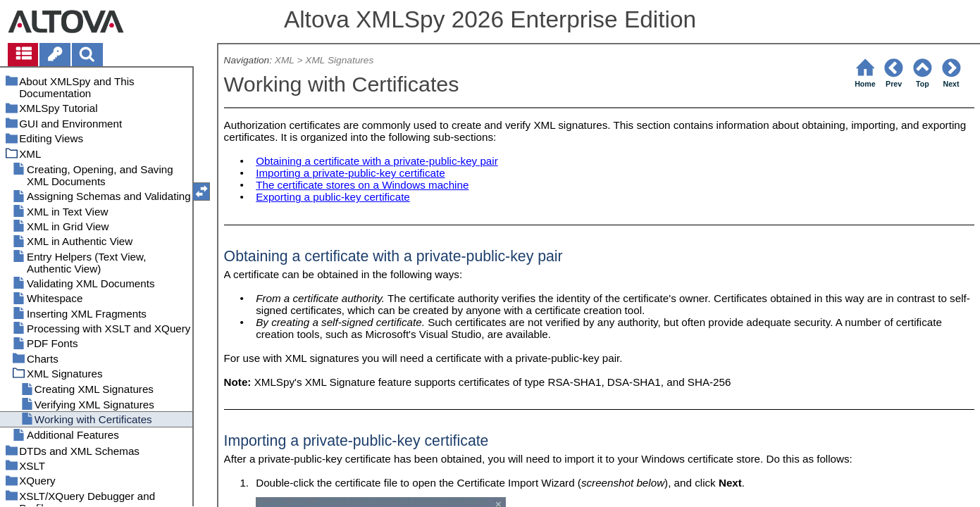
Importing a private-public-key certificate (350, 173)
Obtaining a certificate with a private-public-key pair (377, 161)
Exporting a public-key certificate (333, 197)
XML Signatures (339, 60)
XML (285, 60)
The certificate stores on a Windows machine (362, 185)
